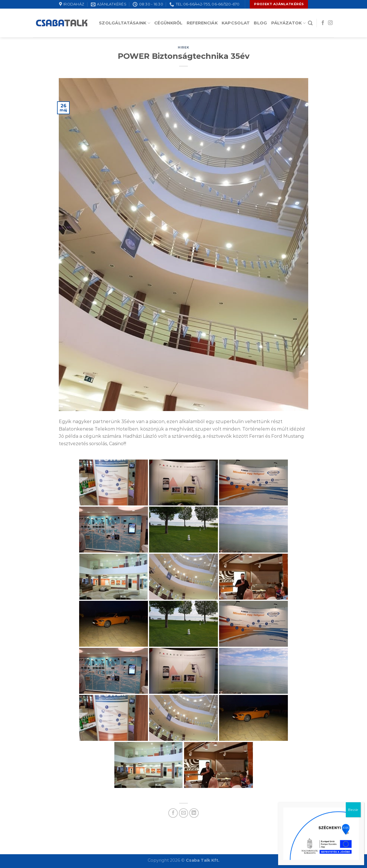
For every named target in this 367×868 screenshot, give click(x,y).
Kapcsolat (236, 23)
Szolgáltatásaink (125, 23)
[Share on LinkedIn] (194, 813)
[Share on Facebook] (173, 813)
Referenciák (202, 23)
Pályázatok (288, 23)
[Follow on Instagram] (330, 23)
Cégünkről (168, 23)
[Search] (310, 23)
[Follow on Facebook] (323, 23)
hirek (183, 47)
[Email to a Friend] (184, 813)
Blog (260, 23)
